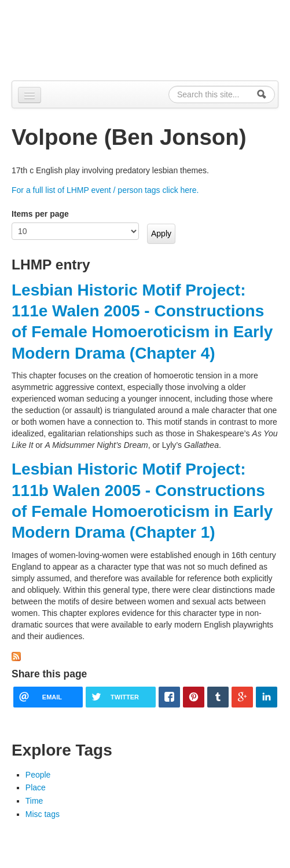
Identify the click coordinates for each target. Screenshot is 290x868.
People (38, 775)
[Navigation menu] (30, 95)
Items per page (40, 214)
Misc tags (43, 814)
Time (34, 801)
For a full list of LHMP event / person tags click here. (105, 190)
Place (36, 787)
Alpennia (71, 39)
